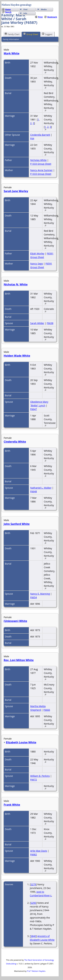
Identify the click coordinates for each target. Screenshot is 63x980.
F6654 (34, 597)
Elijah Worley (37, 253)
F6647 (34, 409)
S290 (33, 903)
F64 (32, 138)
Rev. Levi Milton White (19, 660)
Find (25, 9)
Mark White (12, 53)
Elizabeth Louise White (21, 742)
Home (8, 9)
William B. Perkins (40, 776)
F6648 (34, 491)
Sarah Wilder (37, 323)
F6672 (34, 780)
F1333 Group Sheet (41, 164)
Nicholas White (38, 160)
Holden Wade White (17, 356)
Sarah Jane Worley (16, 191)
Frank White (12, 805)
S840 (33, 936)
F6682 (34, 854)
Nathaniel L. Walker (41, 488)
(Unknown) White (15, 621)
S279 (33, 884)
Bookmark (52, 17)
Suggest (47, 34)
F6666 (47, 710)
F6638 (50, 323)
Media (44, 9)
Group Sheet (31, 34)
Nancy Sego (37, 264)
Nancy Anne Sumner (41, 170)
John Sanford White (17, 524)
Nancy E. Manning (40, 594)
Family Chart (12, 34)
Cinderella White (15, 442)
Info (25, 13)
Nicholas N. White (16, 284)
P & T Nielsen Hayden (36, 971)
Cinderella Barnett (40, 135)
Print (40, 17)
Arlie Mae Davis (39, 851)
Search (8, 12)
